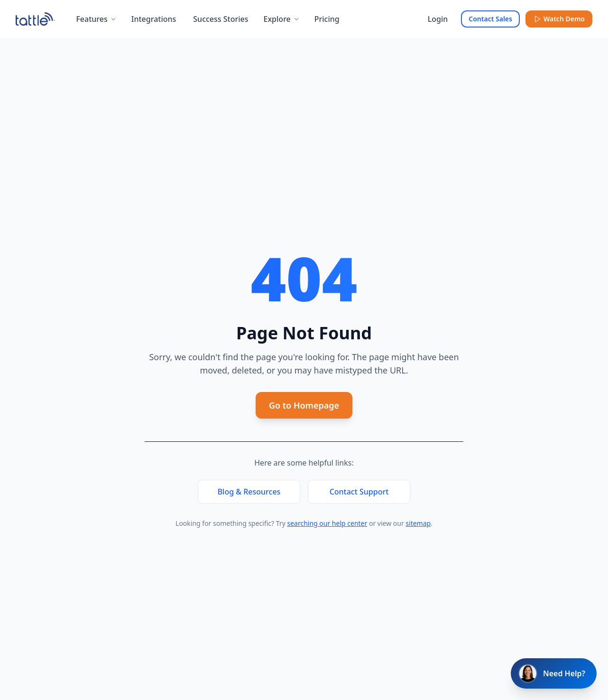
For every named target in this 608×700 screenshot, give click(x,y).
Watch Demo (559, 19)
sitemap (418, 523)
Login (438, 19)
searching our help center (327, 523)
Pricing (327, 19)
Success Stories (221, 19)
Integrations (154, 19)
